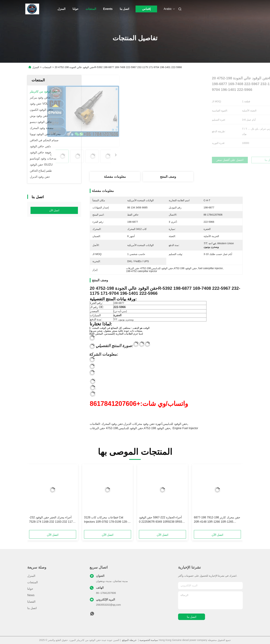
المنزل (61, 9)
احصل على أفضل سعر (187, 160)
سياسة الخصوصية (149, 640)
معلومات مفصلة (115, 177)
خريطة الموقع (129, 640)
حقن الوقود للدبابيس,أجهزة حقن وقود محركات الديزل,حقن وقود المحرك (144, 424)
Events (108, 9)
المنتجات (91, 9)
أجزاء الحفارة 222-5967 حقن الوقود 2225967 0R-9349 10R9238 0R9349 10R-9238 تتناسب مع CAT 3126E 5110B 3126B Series (162, 520)
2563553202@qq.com (108, 605)
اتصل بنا (124, 9)
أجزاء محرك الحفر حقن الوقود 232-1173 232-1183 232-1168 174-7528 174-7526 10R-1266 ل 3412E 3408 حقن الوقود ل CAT (52, 520)
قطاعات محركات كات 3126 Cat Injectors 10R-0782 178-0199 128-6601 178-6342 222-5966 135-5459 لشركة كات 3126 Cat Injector (107, 520)
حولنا (75, 9)
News (31, 595)
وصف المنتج (168, 177)
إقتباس (146, 9)
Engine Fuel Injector (185, 428)
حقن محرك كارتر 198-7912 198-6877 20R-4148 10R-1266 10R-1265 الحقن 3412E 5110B (217, 520)
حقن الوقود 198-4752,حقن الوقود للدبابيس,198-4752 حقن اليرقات (130, 428)
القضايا (31, 602)
